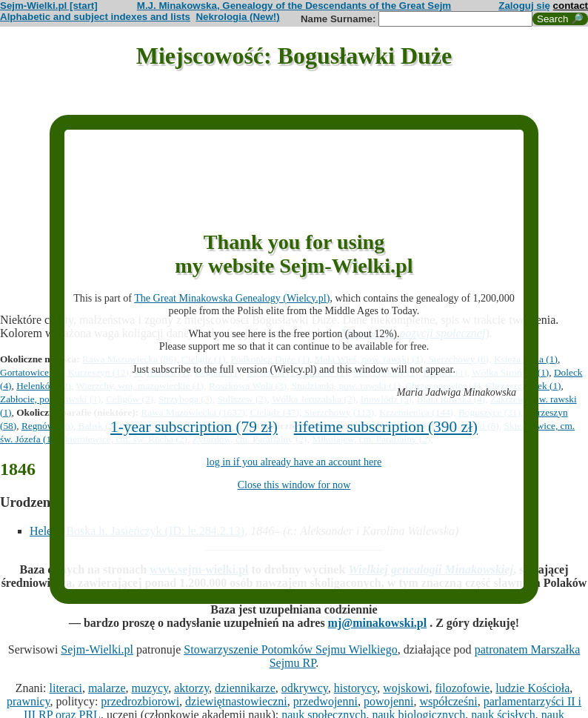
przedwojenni (325, 701)
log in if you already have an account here (294, 462)
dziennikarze (245, 688)
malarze (107, 688)
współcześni (448, 701)
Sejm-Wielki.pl (97, 649)
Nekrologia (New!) (237, 17)
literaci (66, 688)
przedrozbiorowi (140, 701)
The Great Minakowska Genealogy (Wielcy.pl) (232, 298)
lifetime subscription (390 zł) (386, 427)
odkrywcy (305, 688)
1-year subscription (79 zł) (194, 427)
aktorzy (191, 688)
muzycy (150, 688)
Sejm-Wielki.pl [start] (49, 6)
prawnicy (29, 701)
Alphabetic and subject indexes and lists (95, 17)
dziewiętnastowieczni (236, 701)
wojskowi (406, 688)
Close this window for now (294, 485)
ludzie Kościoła (532, 688)
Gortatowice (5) (31, 372)
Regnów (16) (47, 426)
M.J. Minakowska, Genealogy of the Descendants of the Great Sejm (294, 6)
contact (571, 6)
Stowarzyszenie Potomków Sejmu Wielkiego (290, 649)
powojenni (389, 701)
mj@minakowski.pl (378, 623)
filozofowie (463, 688)
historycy (356, 688)
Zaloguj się (524, 6)
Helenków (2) (44, 386)
